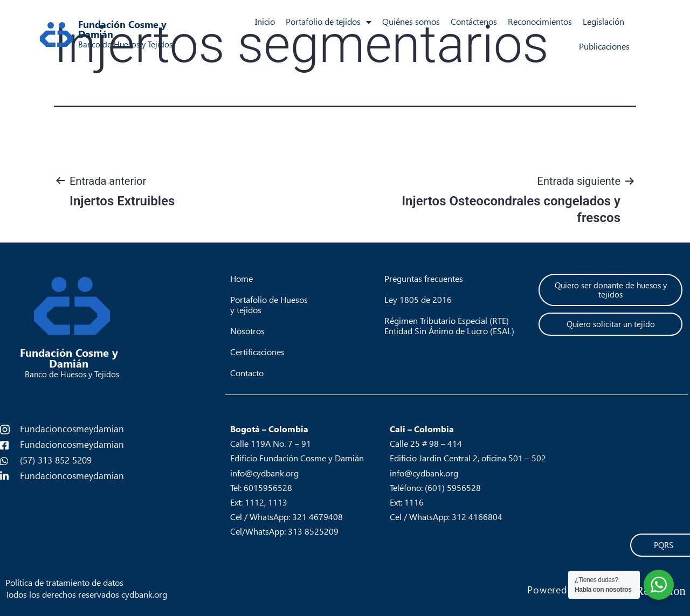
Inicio (265, 22)
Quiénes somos (411, 22)
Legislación (603, 22)
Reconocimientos (540, 22)
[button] (610, 290)
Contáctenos (474, 22)
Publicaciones (604, 47)
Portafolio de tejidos (329, 22)
